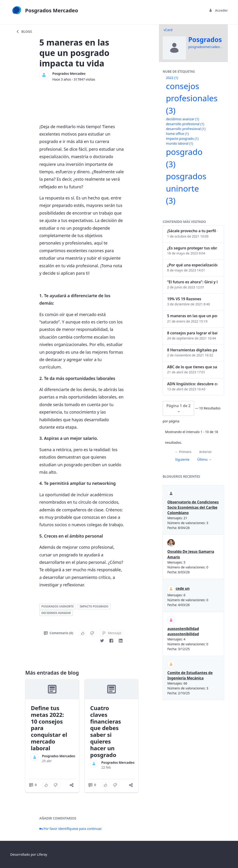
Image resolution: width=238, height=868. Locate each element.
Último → (205, 459)
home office (177, 134)
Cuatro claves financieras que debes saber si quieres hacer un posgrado (106, 731)
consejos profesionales (192, 98)
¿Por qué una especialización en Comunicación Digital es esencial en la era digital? (192, 265)
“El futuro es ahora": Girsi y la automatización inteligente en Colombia (192, 282)
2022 (172, 78)
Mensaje (112, 633)
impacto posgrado (94, 606)
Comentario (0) (58, 633)
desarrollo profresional (186, 129)
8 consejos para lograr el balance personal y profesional (192, 333)
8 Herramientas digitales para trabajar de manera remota (192, 350)
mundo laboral (180, 143)
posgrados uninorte (58, 606)
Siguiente (182, 459)
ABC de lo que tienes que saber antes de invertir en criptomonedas (192, 367)
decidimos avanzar (56, 613)
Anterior (205, 452)
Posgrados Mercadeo (69, 73)
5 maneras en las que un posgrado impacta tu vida (192, 316)
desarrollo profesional (185, 124)
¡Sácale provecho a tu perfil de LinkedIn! (192, 231)
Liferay (42, 854)
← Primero (183, 452)
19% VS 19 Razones (184, 299)
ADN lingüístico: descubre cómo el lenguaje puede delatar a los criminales (192, 384)
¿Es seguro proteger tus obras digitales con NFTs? (192, 248)
